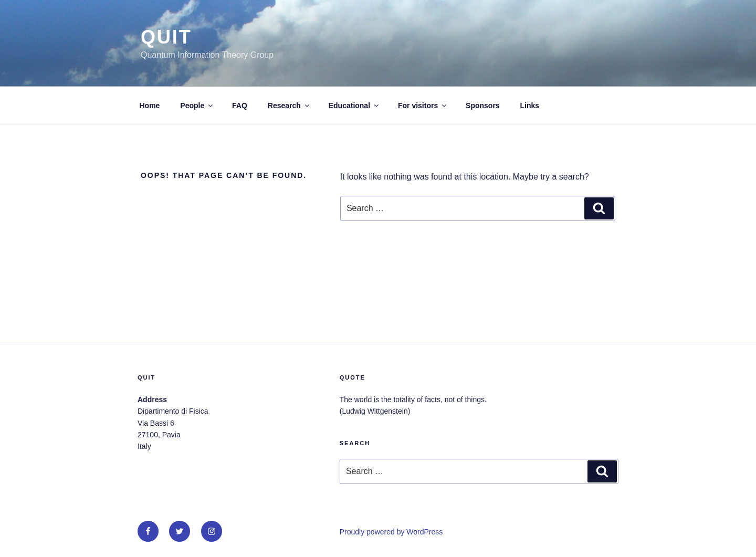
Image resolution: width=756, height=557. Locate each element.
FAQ (240, 106)
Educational (354, 106)
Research (289, 106)
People (197, 106)
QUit (166, 37)
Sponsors (483, 106)
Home (150, 106)
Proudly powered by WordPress (391, 532)
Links (530, 106)
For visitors (423, 106)
